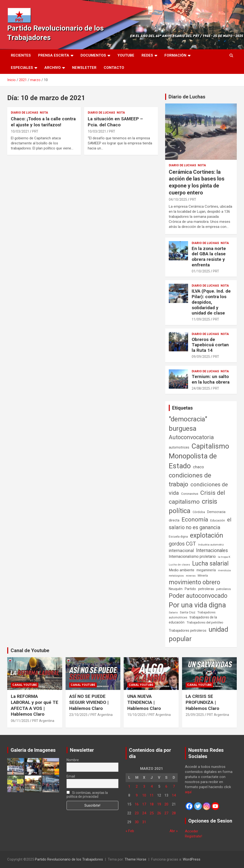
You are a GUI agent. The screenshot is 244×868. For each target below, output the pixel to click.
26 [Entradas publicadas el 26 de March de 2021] (159, 813)
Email (71, 776)
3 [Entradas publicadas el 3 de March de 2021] (144, 786)
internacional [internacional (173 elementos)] (181, 550)
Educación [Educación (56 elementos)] (218, 520)
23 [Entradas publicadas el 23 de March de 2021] (137, 813)
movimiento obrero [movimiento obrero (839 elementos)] (194, 582)
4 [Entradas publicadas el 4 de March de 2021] (152, 786)
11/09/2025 (201, 319)
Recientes (21, 55)
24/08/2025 (201, 388)
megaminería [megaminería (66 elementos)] (206, 570)
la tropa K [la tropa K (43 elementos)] (224, 557)
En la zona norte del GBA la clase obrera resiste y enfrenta (209, 257)
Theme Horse (136, 859)
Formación (175, 55)
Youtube (126, 55)
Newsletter (84, 68)
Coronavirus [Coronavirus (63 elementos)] (190, 494)
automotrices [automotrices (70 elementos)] (179, 447)
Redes (147, 55)
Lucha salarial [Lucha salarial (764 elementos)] (210, 563)
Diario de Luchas (24, 113)
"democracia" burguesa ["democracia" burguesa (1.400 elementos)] (188, 424)
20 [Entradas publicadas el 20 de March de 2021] (166, 804)
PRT (35, 131)
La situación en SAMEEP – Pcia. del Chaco (115, 122)
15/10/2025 (136, 715)
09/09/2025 (201, 357)
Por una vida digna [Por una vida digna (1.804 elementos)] (197, 605)
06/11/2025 (20, 721)
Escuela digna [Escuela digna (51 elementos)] (178, 537)
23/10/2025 (78, 715)
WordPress (192, 859)
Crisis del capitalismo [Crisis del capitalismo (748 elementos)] (197, 497)
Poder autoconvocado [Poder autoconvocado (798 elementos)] (198, 596)
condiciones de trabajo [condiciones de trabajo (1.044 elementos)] (190, 480)
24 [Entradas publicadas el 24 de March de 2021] (144, 813)
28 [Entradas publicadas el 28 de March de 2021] (174, 813)
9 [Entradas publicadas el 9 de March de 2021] (137, 795)
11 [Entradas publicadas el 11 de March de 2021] (152, 795)
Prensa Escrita (54, 55)
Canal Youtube (25, 685)
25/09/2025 (195, 715)
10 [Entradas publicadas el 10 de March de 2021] (144, 795)
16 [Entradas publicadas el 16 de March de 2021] (137, 804)
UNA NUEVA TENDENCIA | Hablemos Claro (144, 702)
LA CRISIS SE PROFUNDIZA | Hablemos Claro (202, 702)
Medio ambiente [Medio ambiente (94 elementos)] (182, 570)
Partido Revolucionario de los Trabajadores (69, 859)
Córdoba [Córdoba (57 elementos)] (199, 512)
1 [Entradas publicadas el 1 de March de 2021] (129, 786)
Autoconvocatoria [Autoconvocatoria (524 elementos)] (191, 437)
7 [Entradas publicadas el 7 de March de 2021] (174, 786)
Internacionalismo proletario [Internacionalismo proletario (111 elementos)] (192, 556)
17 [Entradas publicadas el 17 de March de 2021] (144, 804)
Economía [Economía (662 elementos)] (195, 520)
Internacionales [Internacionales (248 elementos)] (212, 550)
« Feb (130, 831)
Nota (44, 113)
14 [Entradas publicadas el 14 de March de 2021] (174, 795)
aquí (188, 792)
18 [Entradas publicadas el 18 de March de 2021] (152, 804)
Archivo (53, 68)
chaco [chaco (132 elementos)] (198, 467)
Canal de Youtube (30, 650)
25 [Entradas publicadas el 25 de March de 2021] (152, 813)
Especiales (22, 68)
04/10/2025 (178, 199)
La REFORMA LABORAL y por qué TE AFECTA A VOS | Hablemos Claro (35, 705)
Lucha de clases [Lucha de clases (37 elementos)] (179, 565)
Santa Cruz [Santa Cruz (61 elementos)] (188, 612)
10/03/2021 (20, 131)
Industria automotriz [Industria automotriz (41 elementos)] (211, 545)
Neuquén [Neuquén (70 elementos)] (176, 589)
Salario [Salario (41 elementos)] (173, 612)
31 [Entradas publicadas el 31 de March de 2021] (144, 822)
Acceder (192, 831)
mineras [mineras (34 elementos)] (191, 576)
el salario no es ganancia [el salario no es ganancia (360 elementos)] (200, 524)
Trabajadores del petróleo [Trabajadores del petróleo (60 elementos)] (205, 622)
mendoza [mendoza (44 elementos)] (224, 570)
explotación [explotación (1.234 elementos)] (207, 535)
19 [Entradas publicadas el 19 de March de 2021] (159, 804)
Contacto (114, 68)
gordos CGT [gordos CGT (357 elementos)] (182, 544)
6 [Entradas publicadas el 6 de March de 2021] (166, 786)
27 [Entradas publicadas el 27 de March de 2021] (166, 813)
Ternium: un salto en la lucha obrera (211, 379)
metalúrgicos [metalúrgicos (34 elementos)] (176, 576)
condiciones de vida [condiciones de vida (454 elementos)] (198, 489)
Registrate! (193, 836)
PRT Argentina (43, 721)
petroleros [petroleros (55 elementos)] (224, 589)
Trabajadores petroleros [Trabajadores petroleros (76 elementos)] (188, 631)
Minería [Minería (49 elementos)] (203, 576)
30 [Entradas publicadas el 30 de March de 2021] (137, 822)
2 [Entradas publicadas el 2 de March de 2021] (137, 786)
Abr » (174, 831)
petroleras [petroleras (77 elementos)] (206, 589)
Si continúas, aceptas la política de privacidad (87, 795)
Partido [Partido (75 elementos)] (190, 589)
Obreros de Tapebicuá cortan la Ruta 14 (210, 345)
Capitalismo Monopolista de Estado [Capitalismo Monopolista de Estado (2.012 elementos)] (199, 456)
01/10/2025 (201, 271)
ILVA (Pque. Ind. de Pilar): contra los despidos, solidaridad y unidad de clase (211, 302)
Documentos (93, 55)
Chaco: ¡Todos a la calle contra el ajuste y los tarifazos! (43, 122)
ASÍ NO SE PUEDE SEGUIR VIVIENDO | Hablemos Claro (89, 702)
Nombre (73, 760)
